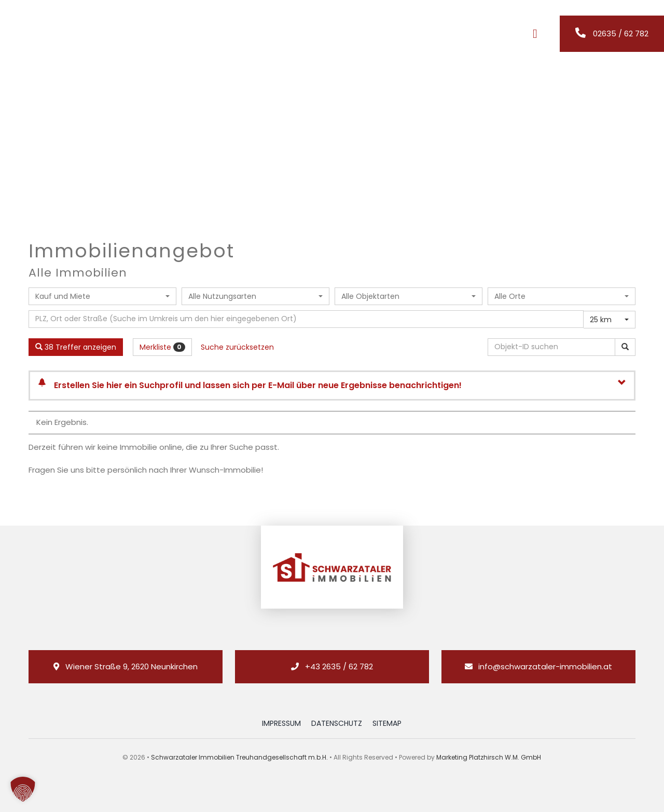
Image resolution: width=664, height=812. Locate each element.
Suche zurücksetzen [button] (237, 347)
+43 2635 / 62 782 (339, 666)
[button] (23, 789)
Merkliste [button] (162, 347)
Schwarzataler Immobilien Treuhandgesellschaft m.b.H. (239, 757)
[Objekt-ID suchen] (554, 347)
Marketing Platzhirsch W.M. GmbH (489, 757)
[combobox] (102, 296)
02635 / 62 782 (621, 33)
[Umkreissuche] (306, 319)
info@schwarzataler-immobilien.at (545, 666)
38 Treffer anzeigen (76, 347)
